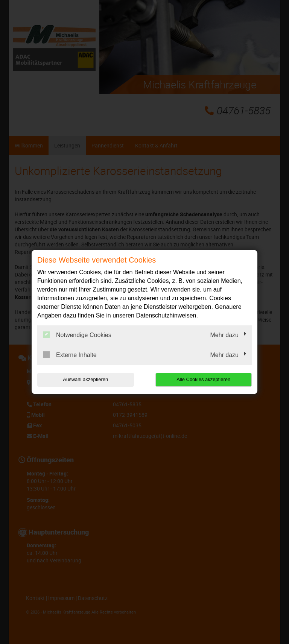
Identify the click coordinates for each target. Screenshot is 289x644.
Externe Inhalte (70, 355)
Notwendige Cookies (77, 335)
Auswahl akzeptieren (85, 379)
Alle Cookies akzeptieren (203, 379)
